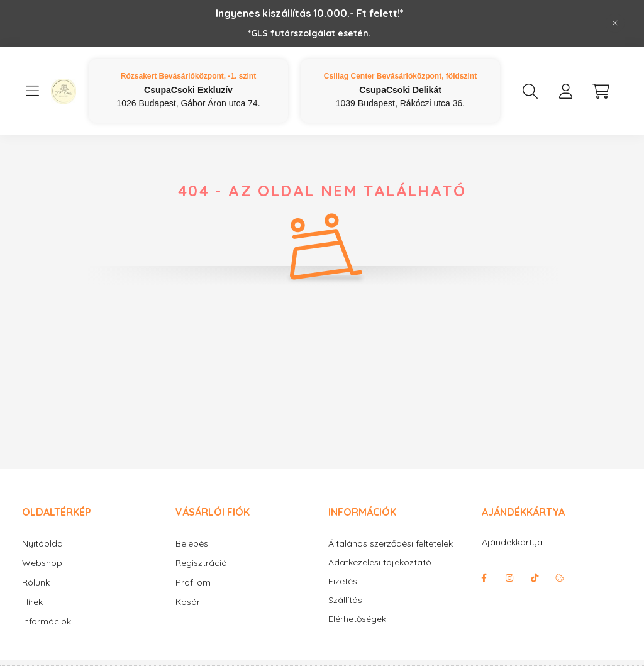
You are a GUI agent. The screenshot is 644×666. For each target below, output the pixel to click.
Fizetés (343, 581)
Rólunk (36, 582)
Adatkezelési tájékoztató (380, 563)
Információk (47, 621)
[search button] (530, 91)
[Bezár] (615, 23)
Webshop (42, 563)
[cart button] (601, 91)
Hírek (32, 602)
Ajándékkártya (512, 542)
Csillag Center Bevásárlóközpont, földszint (400, 76)
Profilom (193, 582)
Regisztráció (201, 563)
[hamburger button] (32, 91)
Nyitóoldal (43, 543)
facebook (484, 578)
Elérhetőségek (357, 619)
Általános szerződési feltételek (391, 544)
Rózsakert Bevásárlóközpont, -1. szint (188, 76)
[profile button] (565, 91)
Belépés (192, 543)
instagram (509, 578)
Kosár (188, 602)
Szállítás (345, 600)
